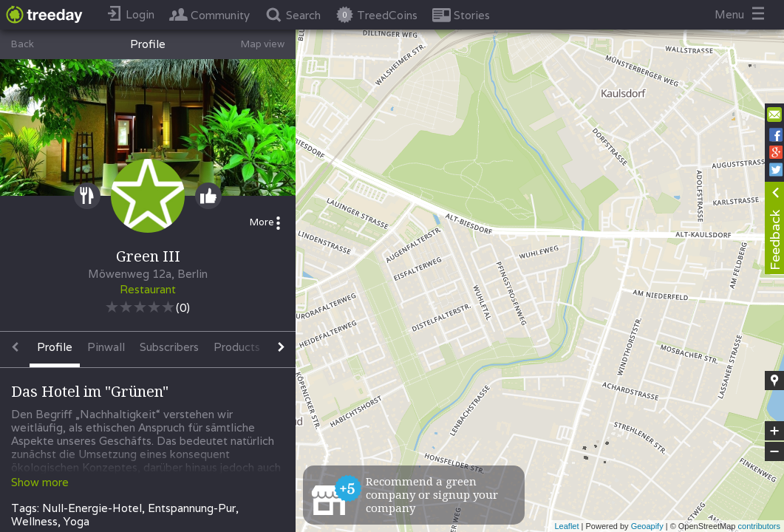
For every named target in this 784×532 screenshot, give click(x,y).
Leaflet (566, 526)
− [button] (774, 451)
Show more (40, 482)
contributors (759, 526)
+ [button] (775, 431)
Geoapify (647, 526)
